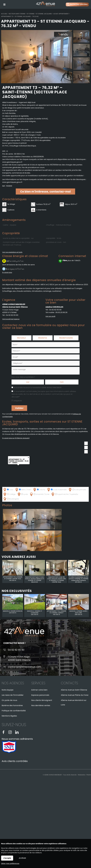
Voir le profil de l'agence (11, 319)
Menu (4, 4)
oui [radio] (28, 382)
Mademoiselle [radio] (66, 338)
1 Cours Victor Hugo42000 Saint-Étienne (19, 659)
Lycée (22, 495)
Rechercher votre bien (77, 4)
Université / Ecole (39, 495)
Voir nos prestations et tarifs (12, 252)
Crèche (39, 490)
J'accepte (7, 858)
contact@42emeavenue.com (24, 667)
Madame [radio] (43, 338)
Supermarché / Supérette (65, 495)
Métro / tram (23, 490)
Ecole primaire (77, 490)
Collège (9, 495)
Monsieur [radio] (21, 338)
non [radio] (62, 382)
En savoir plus (7, 273)
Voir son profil (50, 317)
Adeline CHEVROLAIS (54, 307)
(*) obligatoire (17, 401)
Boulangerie (11, 499)
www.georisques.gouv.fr (12, 182)
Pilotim (89, 775)
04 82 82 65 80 (12, 315)
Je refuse (22, 858)
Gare (8, 490)
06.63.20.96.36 (61, 313)
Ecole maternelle (57, 490)
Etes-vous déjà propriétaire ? (23, 377)
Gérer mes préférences (10, 863)
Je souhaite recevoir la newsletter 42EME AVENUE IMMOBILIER (37, 388)
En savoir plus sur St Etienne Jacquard (16, 438)
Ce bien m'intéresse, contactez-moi (45, 192)
